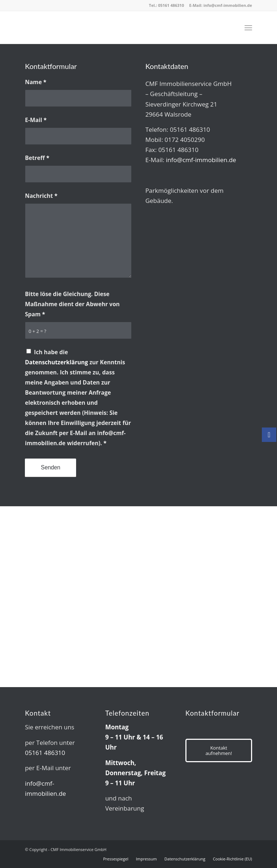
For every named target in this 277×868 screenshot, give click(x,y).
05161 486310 (171, 5)
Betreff (37, 158)
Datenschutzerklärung (56, 362)
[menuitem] (248, 27)
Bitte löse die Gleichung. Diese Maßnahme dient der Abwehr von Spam (72, 304)
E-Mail (36, 120)
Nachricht (41, 196)
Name (36, 82)
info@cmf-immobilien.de (228, 5)
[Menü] (248, 27)
